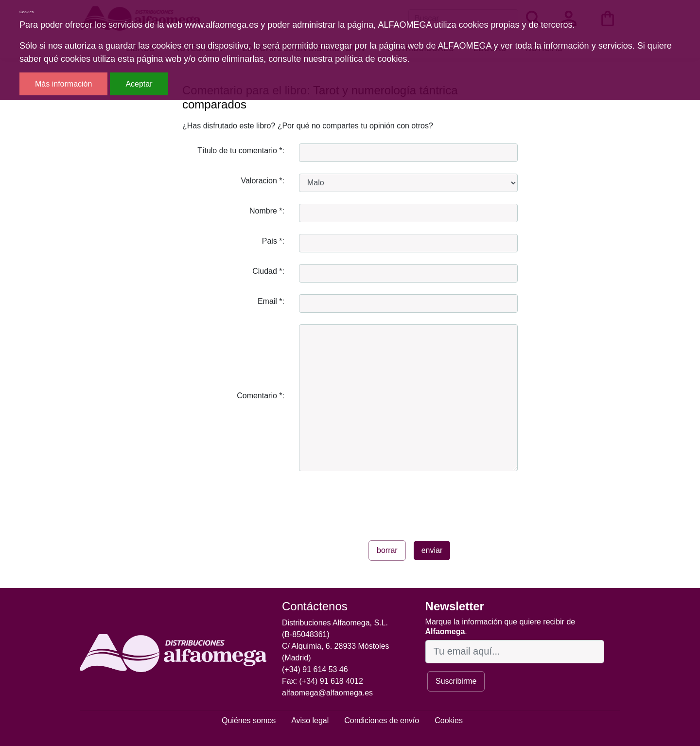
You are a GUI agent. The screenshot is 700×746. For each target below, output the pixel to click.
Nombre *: (267, 211)
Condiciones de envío (382, 720)
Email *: (271, 301)
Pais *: (273, 241)
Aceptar (139, 84)
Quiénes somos (249, 720)
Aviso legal (310, 720)
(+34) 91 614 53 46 (315, 669)
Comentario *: (261, 396)
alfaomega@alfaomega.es (327, 693)
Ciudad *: (268, 271)
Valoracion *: (262, 181)
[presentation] (373, 502)
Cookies (449, 720)
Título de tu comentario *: (241, 151)
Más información (63, 84)
